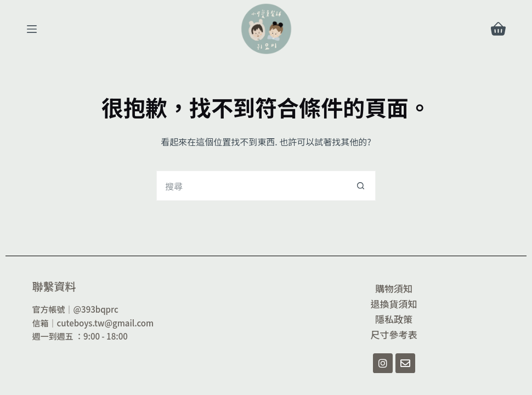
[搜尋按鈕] (361, 186)
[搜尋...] (251, 186)
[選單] (32, 29)
